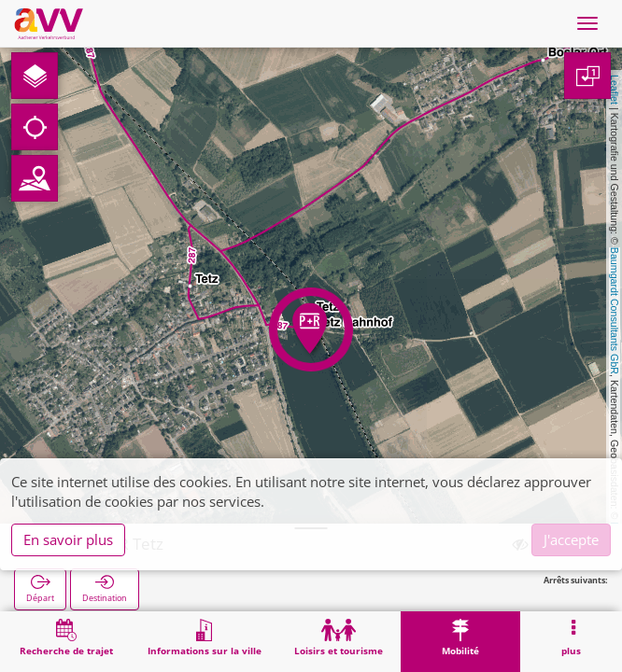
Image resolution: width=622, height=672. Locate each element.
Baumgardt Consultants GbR (615, 311)
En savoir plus (68, 539)
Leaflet (615, 90)
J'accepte (571, 539)
